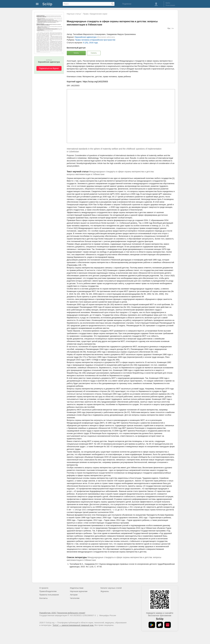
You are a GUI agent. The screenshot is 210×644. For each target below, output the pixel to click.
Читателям (75, 598)
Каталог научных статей (111, 588)
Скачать (94, 53)
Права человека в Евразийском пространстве (95, 40)
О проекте (44, 588)
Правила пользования (49, 595)
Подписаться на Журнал (49, 68)
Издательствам (77, 588)
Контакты (43, 598)
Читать (76, 53)
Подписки (127, 4)
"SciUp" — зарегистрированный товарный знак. (73, 625)
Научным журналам (79, 591)
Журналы (105, 591)
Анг (173, 28)
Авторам (74, 595)
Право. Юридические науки (95, 14)
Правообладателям (48, 591)
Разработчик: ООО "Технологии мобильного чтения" (62, 613)
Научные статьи (74, 14)
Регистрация (170, 5)
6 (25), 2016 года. (91, 43)
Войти (168, 3)
